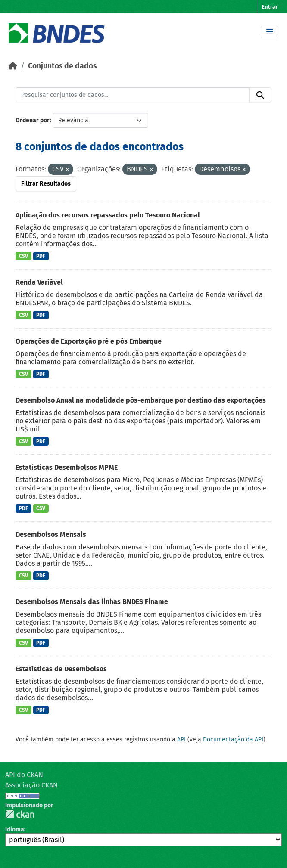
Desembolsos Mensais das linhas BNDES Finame (92, 602)
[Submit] (260, 95)
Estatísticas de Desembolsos (61, 669)
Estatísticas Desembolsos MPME (67, 467)
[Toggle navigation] (270, 32)
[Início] (13, 66)
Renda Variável (39, 282)
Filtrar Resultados (46, 184)
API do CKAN (24, 775)
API (181, 739)
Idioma (15, 829)
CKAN (20, 814)
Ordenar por (33, 120)
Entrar (270, 7)
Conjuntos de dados (62, 66)
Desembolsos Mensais (51, 535)
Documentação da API (233, 739)
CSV (23, 256)
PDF (41, 256)
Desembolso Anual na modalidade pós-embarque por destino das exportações (141, 400)
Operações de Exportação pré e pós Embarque (89, 341)
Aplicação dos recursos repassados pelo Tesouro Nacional (108, 215)
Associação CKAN (31, 785)
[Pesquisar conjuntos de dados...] (133, 95)
